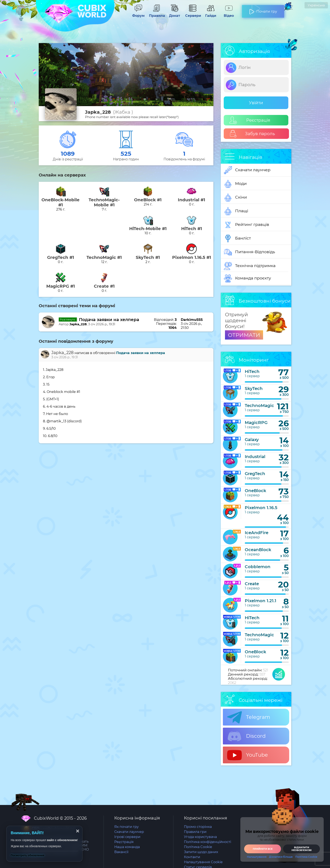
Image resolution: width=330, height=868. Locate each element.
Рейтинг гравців (247, 225)
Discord (246, 736)
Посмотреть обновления (27, 855)
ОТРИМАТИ (244, 335)
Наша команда (127, 847)
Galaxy (252, 440)
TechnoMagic (259, 406)
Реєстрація (250, 120)
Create (252, 584)
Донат (174, 14)
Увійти (256, 103)
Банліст (237, 238)
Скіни (235, 198)
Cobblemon (258, 567)
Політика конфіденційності (208, 842)
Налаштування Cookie (203, 862)
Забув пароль (252, 134)
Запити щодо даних (201, 852)
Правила (156, 14)
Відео (229, 14)
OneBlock (255, 491)
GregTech (255, 474)
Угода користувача (200, 837)
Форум (138, 14)
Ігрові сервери (127, 837)
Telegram (249, 717)
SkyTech (254, 389)
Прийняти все (263, 849)
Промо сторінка (198, 827)
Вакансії (121, 852)
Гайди (211, 14)
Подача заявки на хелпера (109, 320)
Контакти (192, 857)
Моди (235, 184)
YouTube (247, 755)
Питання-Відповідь (249, 252)
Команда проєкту (247, 278)
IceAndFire (257, 533)
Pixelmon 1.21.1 (261, 601)
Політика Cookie (198, 847)
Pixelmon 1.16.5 (261, 508)
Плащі (236, 211)
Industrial (255, 457)
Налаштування (257, 857)
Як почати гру (126, 827)
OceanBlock (258, 550)
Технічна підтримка (250, 266)
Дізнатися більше (281, 857)
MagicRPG (256, 423)
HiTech (252, 371)
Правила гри (195, 832)
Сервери (193, 14)
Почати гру (263, 10)
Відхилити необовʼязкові (302, 849)
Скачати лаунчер (247, 170)
